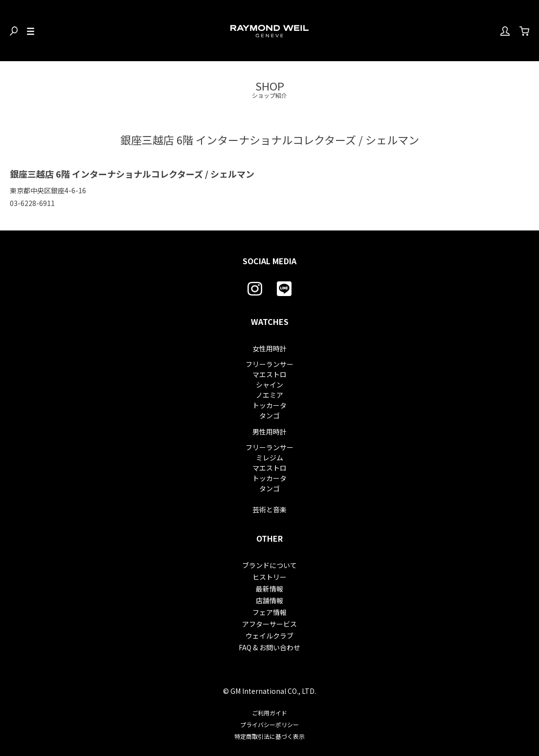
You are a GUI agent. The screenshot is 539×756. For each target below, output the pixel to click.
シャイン (269, 385)
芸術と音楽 (269, 509)
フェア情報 (269, 612)
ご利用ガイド (269, 713)
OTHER (269, 538)
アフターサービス (269, 624)
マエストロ (269, 374)
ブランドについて (269, 565)
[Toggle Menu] (31, 31)
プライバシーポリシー (269, 724)
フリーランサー (269, 364)
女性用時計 (269, 348)
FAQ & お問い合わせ (269, 647)
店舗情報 (269, 600)
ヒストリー (269, 577)
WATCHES (270, 321)
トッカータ (269, 405)
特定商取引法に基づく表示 (269, 736)
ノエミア (269, 395)
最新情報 (269, 589)
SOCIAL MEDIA (269, 261)
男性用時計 (269, 432)
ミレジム (269, 458)
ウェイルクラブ (269, 636)
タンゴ (269, 415)
